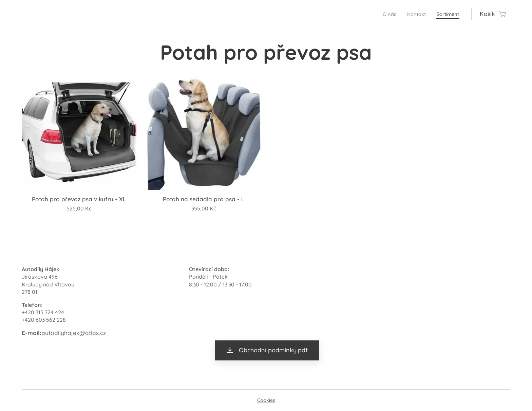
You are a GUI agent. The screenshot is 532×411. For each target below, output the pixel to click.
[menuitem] (382, 14)
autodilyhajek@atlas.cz (74, 332)
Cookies (266, 400)
